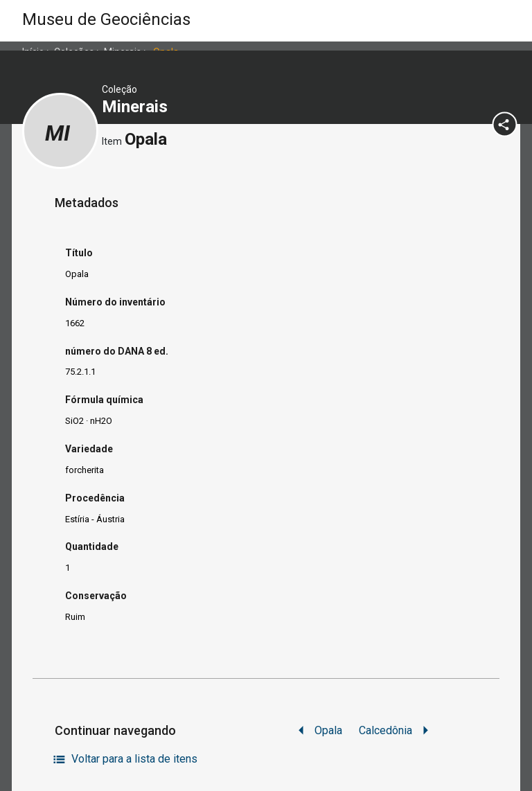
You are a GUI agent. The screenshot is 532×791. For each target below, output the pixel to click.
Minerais (137, 107)
